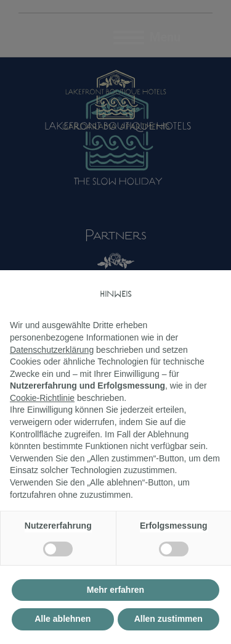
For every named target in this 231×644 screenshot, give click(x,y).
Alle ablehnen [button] (63, 619)
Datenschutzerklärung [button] (52, 350)
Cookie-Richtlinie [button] (42, 398)
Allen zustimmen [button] (168, 619)
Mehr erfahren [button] (115, 590)
